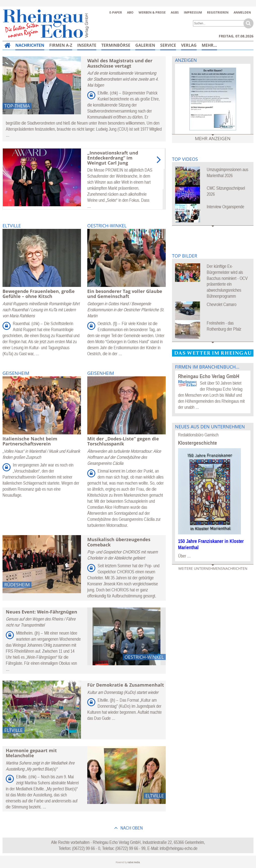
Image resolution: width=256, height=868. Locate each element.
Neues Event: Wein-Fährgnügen (41, 612)
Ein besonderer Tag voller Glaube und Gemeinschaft (125, 294)
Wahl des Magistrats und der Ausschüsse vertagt (120, 63)
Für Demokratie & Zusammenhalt (126, 685)
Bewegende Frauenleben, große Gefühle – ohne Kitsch (39, 294)
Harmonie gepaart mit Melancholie (31, 753)
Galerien (145, 45)
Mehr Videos (213, 229)
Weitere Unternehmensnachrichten (213, 568)
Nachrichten (30, 45)
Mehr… (209, 45)
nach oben (131, 828)
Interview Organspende (225, 207)
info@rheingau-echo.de (179, 848)
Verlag (189, 45)
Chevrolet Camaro (222, 304)
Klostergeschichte (198, 443)
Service (168, 45)
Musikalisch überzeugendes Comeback (119, 542)
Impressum (193, 12)
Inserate (87, 45)
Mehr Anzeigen (213, 138)
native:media (134, 862)
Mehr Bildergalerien (213, 346)
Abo (130, 12)
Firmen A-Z (61, 45)
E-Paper (116, 12)
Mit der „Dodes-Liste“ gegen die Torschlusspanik (123, 441)
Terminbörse (116, 45)
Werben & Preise (152, 12)
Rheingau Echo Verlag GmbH (209, 376)
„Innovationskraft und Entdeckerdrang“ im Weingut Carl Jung (113, 158)
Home (6, 48)
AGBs (175, 12)
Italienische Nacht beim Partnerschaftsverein (30, 441)
